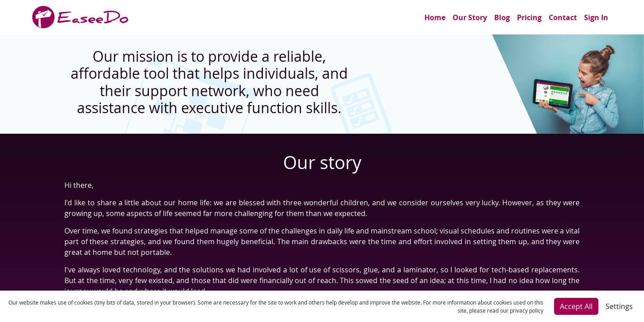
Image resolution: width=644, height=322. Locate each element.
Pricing (529, 17)
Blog (502, 17)
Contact (563, 17)
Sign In (596, 17)
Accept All (576, 306)
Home (435, 17)
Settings (619, 306)
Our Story (470, 17)
